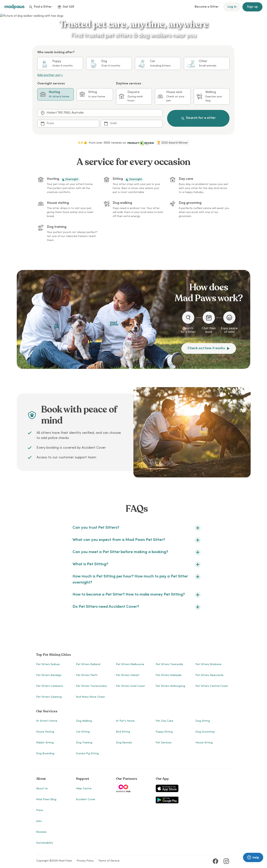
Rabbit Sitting (45, 743)
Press (40, 810)
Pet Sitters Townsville (169, 665)
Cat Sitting (83, 732)
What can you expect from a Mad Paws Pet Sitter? (137, 540)
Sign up (252, 7)
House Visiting (45, 732)
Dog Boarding (45, 754)
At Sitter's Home (47, 721)
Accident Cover (86, 800)
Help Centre (84, 789)
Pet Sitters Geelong (49, 697)
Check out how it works (209, 349)
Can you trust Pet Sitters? (137, 528)
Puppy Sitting (164, 732)
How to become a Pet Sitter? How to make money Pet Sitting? (137, 595)
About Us (42, 789)
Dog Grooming (205, 732)
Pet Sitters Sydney (48, 665)
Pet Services (164, 743)
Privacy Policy (85, 861)
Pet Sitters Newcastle (209, 675)
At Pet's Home (125, 721)
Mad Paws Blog (46, 800)
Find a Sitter (40, 7)
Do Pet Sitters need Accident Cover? (137, 607)
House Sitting (204, 743)
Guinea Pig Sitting (87, 754)
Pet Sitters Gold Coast (130, 686)
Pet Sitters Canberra (49, 686)
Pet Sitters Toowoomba (91, 686)
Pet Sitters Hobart (128, 675)
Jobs (39, 821)
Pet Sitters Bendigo (49, 675)
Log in (232, 7)
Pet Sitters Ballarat (88, 665)
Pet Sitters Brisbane (208, 665)
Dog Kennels (124, 743)
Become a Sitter (207, 7)
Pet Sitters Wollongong (170, 686)
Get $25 (66, 7)
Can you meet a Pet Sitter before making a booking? (137, 552)
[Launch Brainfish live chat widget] (253, 857)
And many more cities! (90, 697)
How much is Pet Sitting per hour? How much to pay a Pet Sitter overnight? (137, 579)
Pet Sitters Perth (87, 675)
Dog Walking (84, 721)
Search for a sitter (198, 118)
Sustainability (45, 843)
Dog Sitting (203, 721)
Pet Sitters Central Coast (212, 686)
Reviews (41, 832)
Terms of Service (109, 861)
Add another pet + (50, 75)
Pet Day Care (164, 721)
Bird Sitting (123, 732)
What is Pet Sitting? (137, 565)
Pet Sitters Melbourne (130, 665)
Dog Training (84, 743)
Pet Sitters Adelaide (169, 675)
